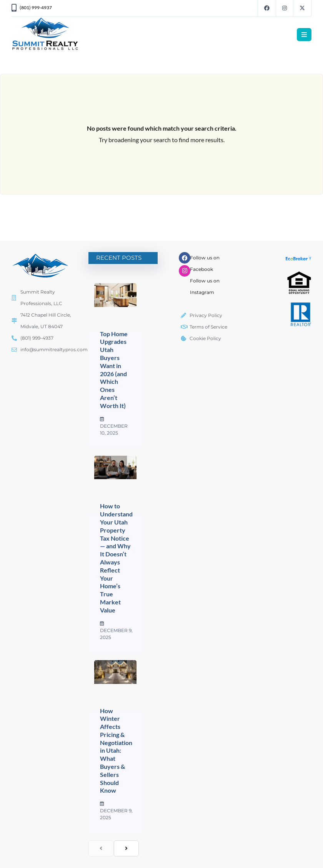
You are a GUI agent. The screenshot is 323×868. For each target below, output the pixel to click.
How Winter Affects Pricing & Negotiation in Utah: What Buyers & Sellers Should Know (116, 751)
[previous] (101, 848)
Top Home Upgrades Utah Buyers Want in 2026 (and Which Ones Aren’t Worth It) (114, 370)
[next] (127, 848)
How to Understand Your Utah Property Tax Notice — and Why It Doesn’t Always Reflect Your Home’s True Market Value (116, 558)
